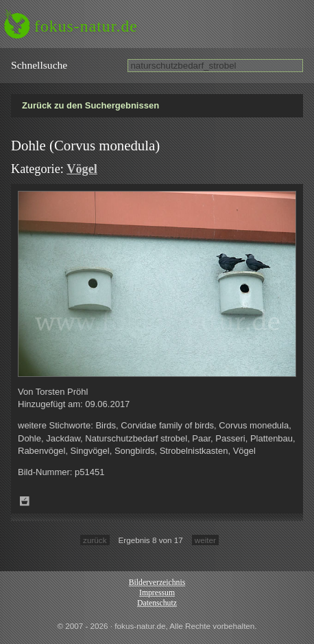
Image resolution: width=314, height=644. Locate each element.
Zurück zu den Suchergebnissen (90, 105)
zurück (95, 540)
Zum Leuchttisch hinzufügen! (25, 501)
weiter (205, 540)
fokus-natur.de (86, 26)
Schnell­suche (39, 65)
